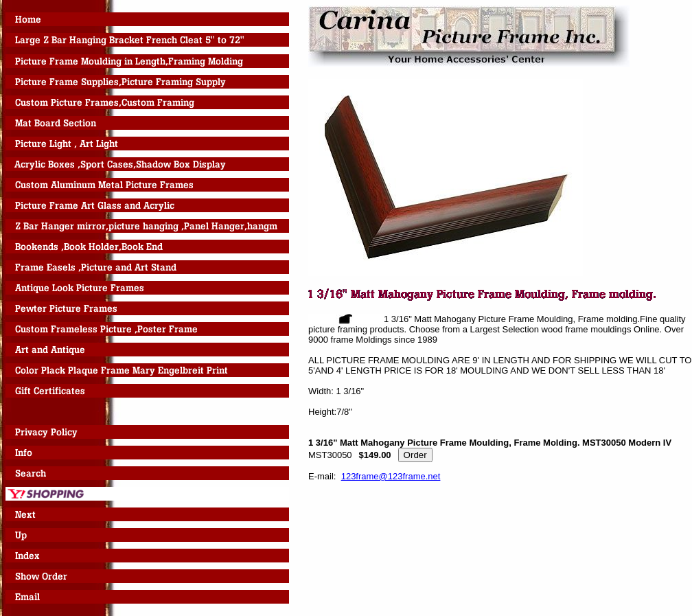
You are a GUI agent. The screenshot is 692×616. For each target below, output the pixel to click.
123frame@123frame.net (391, 476)
